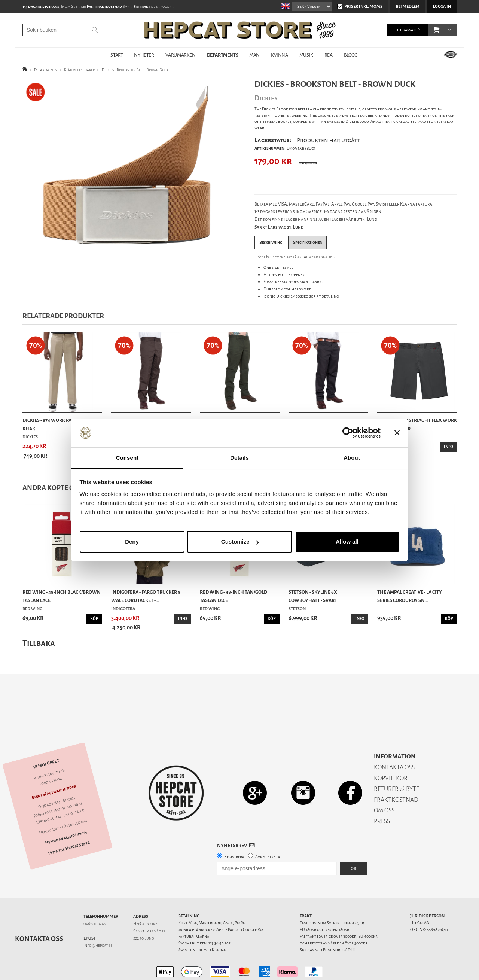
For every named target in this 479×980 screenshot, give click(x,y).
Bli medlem (408, 7)
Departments (45, 70)
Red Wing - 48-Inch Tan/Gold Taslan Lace (234, 596)
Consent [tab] (127, 458)
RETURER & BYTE (396, 763)
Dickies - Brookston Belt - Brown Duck (135, 70)
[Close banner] (397, 433)
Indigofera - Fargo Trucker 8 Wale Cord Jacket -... (146, 596)
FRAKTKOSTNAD (396, 774)
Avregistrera (268, 830)
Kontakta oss (39, 913)
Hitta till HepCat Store (69, 822)
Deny (132, 541)
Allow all (347, 541)
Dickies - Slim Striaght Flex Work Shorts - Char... (417, 424)
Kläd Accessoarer (79, 70)
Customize (240, 541)
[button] (437, 30)
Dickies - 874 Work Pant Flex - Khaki (57, 424)
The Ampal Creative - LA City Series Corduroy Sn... (410, 596)
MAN (254, 55)
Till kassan (405, 30)
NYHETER (144, 55)
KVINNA (280, 55)
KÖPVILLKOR (391, 752)
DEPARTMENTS (223, 55)
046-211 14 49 (95, 897)
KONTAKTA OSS (394, 741)
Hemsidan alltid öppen (66, 811)
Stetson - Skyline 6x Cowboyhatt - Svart (313, 596)
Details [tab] (239, 458)
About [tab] (352, 458)
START (117, 55)
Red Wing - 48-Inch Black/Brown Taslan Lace (62, 596)
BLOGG (351, 55)
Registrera (234, 830)
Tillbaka (39, 643)
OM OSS (384, 784)
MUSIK (306, 55)
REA (329, 55)
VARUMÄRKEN (181, 55)
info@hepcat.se (98, 919)
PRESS (382, 795)
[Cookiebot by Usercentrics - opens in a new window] (348, 433)
